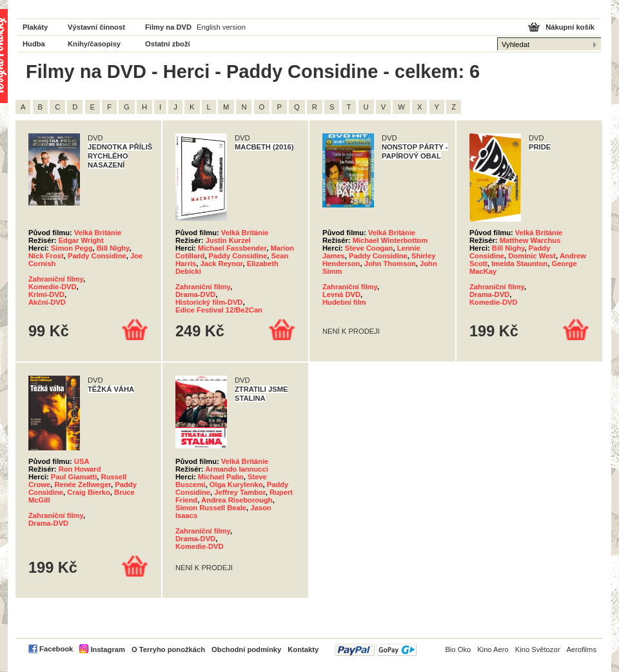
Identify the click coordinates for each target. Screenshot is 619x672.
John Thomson (390, 264)
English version (221, 27)
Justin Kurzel (228, 240)
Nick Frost (46, 256)
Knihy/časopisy (94, 44)
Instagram (107, 649)
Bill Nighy (113, 248)
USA (82, 461)
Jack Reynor (222, 264)
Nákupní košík (570, 27)
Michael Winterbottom (390, 240)
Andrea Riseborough (237, 500)
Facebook (56, 649)
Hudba (34, 44)
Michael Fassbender (232, 248)
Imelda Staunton (519, 264)
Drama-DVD (195, 294)
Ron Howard (80, 469)
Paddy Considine (97, 256)
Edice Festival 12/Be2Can (219, 310)
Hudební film (344, 302)
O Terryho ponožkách (168, 649)
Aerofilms (581, 649)
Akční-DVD (47, 302)
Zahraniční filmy (56, 279)
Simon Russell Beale (211, 508)
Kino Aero (493, 649)
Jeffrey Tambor (240, 492)
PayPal (376, 650)
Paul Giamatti (74, 477)
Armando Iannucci (237, 469)
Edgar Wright (81, 240)
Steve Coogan (369, 248)
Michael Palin (221, 477)
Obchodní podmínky (246, 649)
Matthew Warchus (530, 240)
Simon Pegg (72, 248)
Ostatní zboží (168, 44)
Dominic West (532, 256)
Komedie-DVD (53, 287)
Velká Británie (98, 233)
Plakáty (35, 27)
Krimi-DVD (46, 294)
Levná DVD (341, 294)
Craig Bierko (89, 492)
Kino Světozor (538, 649)
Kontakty (303, 649)
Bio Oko (458, 649)
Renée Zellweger (83, 485)
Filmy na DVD (168, 27)
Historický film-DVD (209, 302)
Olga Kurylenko (236, 485)
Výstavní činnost (96, 27)
